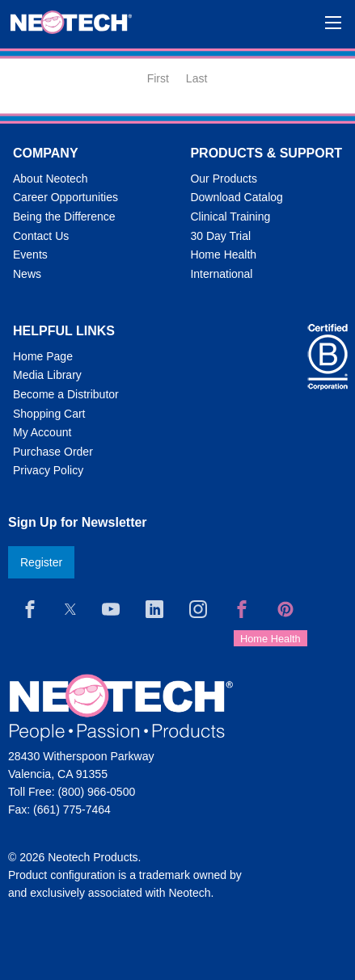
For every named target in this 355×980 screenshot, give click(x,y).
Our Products (223, 179)
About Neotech (51, 179)
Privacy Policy (48, 470)
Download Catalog (236, 197)
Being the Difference (64, 217)
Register (41, 562)
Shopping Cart (49, 414)
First (158, 78)
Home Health (223, 254)
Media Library (47, 375)
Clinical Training (230, 217)
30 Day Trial (220, 236)
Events (30, 254)
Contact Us (41, 236)
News (27, 274)
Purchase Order (53, 452)
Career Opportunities (66, 197)
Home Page (43, 356)
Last (197, 78)
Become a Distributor (66, 394)
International (221, 274)
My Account (42, 432)
